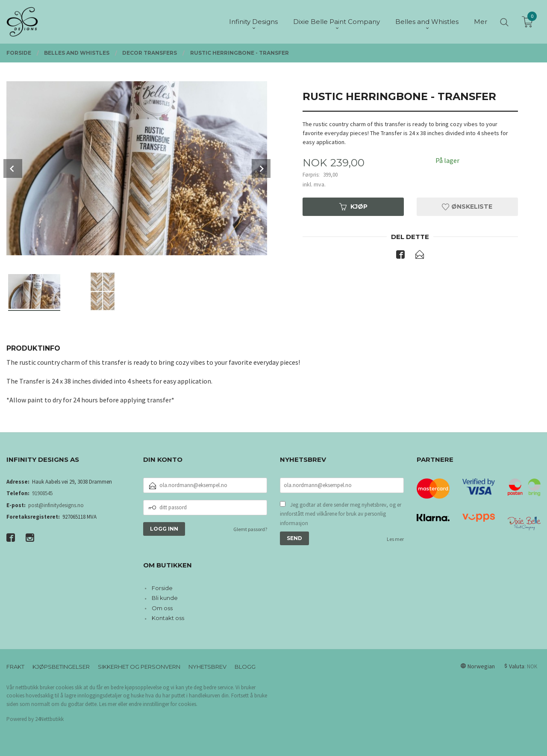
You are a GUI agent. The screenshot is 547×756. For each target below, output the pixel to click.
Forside (162, 588)
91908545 (42, 493)
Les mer (395, 539)
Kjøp (353, 207)
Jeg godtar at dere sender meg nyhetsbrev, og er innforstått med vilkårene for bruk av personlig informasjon (341, 514)
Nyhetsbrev (207, 667)
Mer (481, 22)
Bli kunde (165, 598)
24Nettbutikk (49, 719)
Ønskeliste (467, 207)
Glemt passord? (250, 529)
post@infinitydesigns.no (56, 505)
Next (261, 168)
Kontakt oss (168, 618)
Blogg (245, 667)
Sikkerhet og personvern (139, 667)
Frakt (15, 667)
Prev (13, 168)
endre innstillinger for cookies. (163, 704)
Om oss (162, 608)
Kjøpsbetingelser (61, 667)
